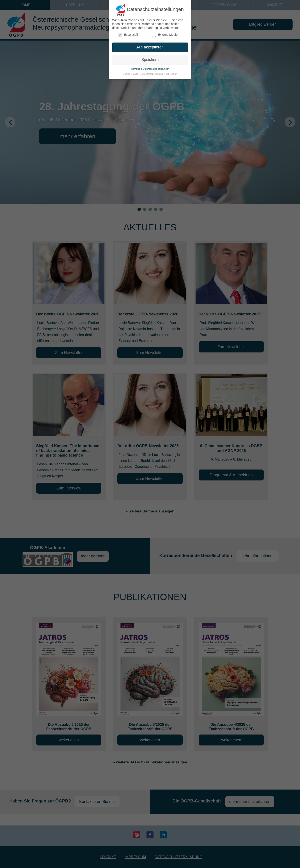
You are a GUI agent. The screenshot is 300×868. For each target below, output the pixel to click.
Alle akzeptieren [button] (150, 46)
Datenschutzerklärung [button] (152, 72)
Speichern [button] (150, 58)
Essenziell (128, 33)
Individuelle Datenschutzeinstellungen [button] (150, 67)
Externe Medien (166, 33)
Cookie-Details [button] (131, 72)
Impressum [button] (171, 72)
